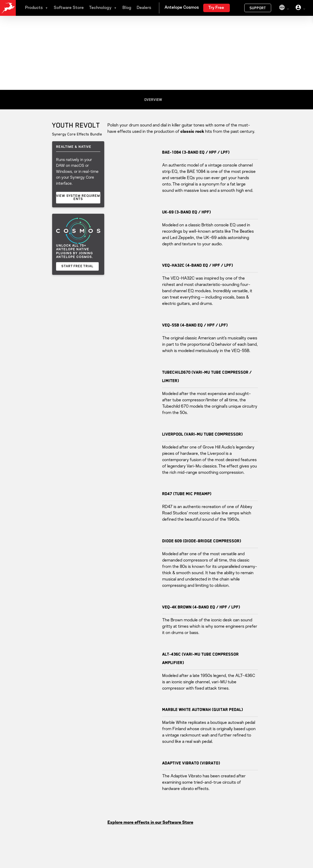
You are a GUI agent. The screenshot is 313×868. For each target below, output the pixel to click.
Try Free (216, 8)
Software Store (69, 8)
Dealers (144, 8)
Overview (153, 100)
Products (37, 8)
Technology (103, 8)
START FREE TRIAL (77, 266)
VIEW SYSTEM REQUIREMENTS (78, 198)
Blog (127, 8)
